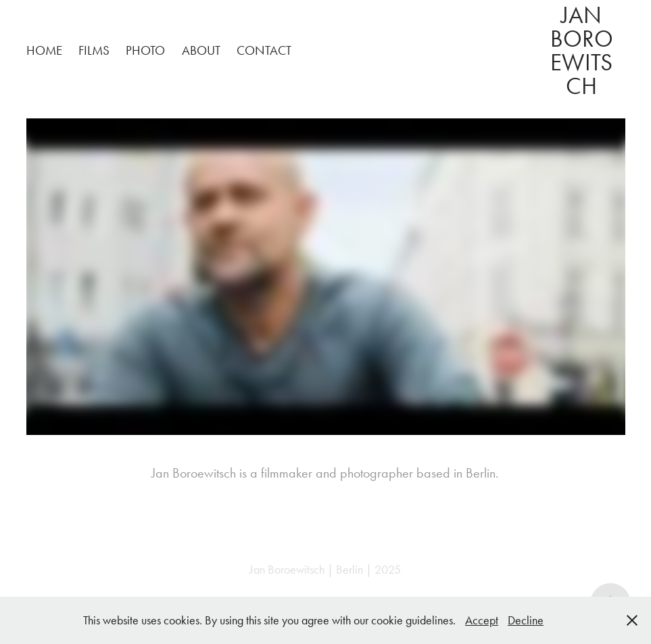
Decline (526, 620)
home (44, 50)
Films (94, 50)
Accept (482, 620)
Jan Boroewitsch (582, 51)
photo (145, 50)
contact (264, 50)
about (201, 50)
